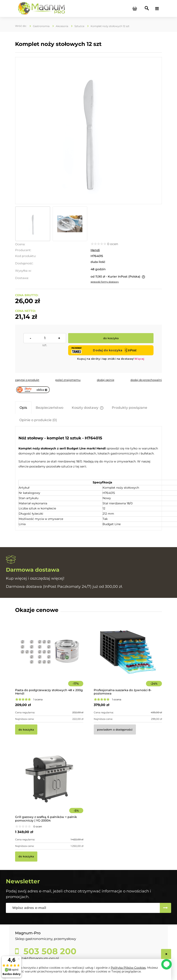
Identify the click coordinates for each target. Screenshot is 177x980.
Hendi (95, 250)
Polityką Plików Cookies (128, 968)
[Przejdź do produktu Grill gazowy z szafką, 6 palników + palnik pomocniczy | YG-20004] (49, 785)
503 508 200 (49, 951)
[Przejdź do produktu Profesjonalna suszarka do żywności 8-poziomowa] (128, 658)
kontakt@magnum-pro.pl (37, 958)
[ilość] (45, 338)
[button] (27, 380)
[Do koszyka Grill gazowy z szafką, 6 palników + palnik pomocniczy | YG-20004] (26, 857)
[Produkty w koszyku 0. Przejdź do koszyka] (135, 9)
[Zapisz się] (165, 908)
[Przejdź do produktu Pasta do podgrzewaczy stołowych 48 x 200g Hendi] (49, 658)
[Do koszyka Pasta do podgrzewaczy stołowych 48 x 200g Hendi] (26, 729)
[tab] (23, 408)
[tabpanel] (88, 480)
